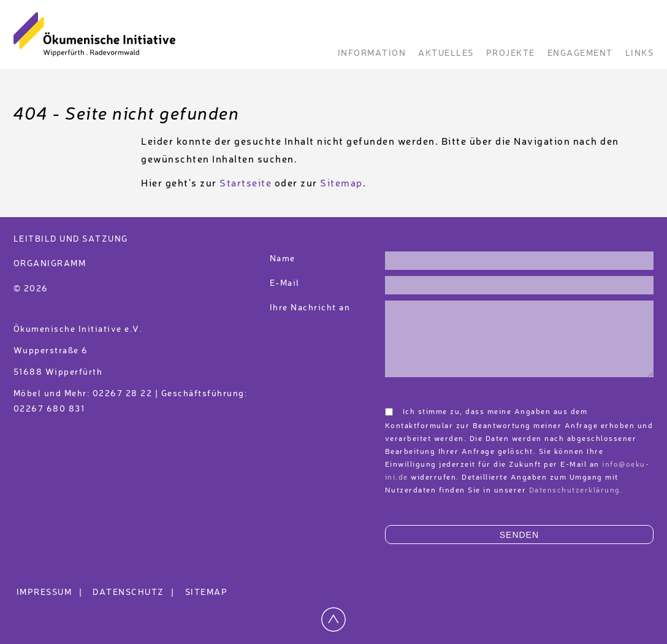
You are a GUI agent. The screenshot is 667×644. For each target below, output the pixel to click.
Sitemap (341, 184)
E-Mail (285, 283)
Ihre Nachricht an (311, 308)
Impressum (51, 592)
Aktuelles (446, 53)
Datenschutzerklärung (575, 491)
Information (372, 53)
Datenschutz (135, 592)
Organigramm (50, 264)
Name (283, 259)
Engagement (580, 53)
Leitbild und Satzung (71, 239)
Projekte (511, 53)
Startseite (246, 184)
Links (640, 53)
